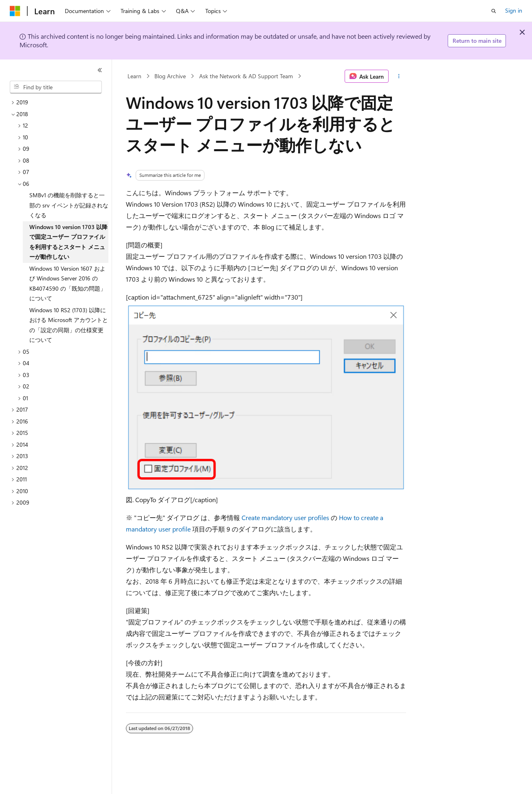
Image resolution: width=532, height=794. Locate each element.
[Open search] (494, 11)
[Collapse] (100, 70)
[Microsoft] (15, 11)
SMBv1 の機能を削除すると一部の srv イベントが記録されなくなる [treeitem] (69, 205)
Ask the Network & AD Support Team (246, 76)
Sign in (514, 10)
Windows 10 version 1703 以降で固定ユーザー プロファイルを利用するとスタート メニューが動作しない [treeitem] (68, 242)
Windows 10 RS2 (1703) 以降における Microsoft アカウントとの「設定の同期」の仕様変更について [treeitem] (69, 325)
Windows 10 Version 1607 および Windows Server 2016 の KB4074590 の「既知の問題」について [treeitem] (68, 283)
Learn (134, 76)
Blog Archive (170, 76)
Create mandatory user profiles (285, 517)
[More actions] (399, 76)
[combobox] (56, 87)
